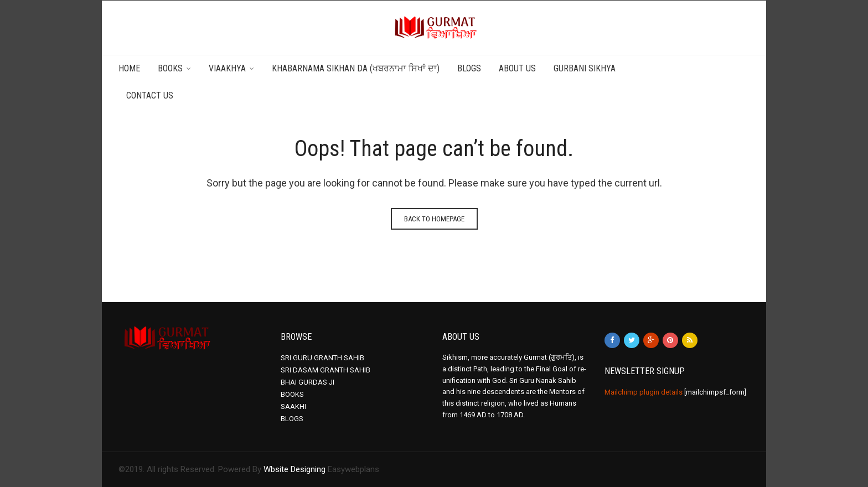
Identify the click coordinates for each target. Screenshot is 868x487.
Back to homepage (434, 219)
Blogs (469, 68)
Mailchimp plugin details (644, 392)
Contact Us (150, 95)
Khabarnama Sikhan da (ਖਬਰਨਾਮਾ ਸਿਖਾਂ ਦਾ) (356, 68)
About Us (517, 68)
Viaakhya (227, 68)
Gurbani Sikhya (585, 68)
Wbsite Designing (294, 469)
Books (170, 68)
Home (129, 68)
